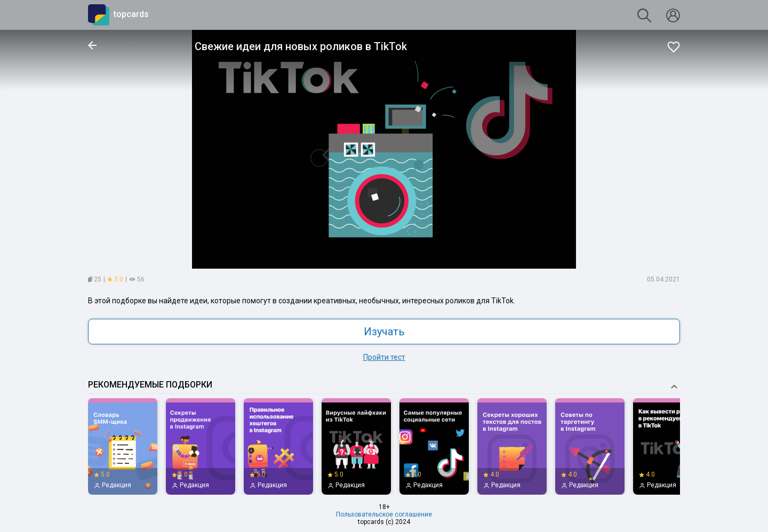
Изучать (384, 332)
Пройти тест (384, 357)
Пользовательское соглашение (384, 514)
